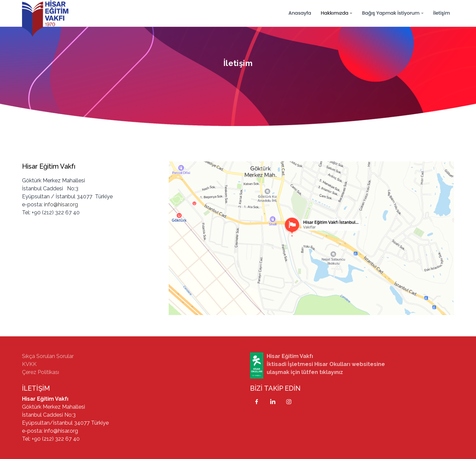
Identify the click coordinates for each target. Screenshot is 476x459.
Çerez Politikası (40, 372)
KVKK (29, 364)
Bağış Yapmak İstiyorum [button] (391, 13)
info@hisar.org (61, 204)
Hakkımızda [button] (334, 13)
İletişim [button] (441, 13)
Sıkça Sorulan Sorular (48, 356)
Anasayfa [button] (300, 13)
